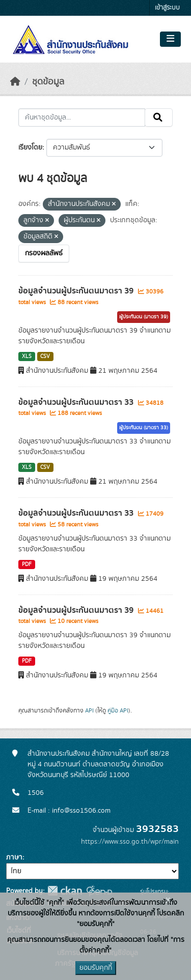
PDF (27, 565)
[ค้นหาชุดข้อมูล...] (82, 117)
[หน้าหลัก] (15, 82)
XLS (27, 357)
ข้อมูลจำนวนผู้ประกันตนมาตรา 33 (77, 402)
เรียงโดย (30, 147)
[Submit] (159, 117)
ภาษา (14, 857)
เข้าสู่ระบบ (167, 8)
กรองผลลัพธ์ (44, 253)
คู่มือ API (118, 710)
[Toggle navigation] (170, 39)
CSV (45, 357)
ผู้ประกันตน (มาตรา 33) (144, 428)
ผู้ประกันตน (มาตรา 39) (144, 317)
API (89, 710)
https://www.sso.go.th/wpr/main (130, 842)
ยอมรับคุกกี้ (96, 968)
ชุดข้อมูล (48, 82)
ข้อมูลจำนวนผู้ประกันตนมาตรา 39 (77, 291)
